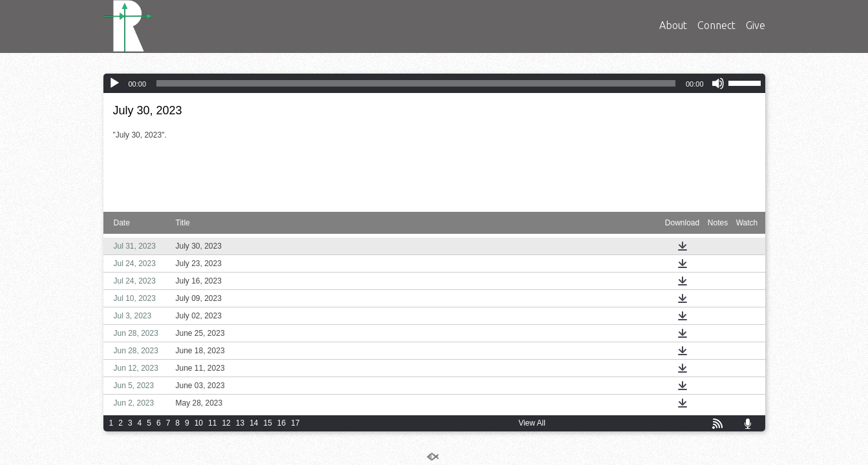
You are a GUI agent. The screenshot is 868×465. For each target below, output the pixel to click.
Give (756, 25)
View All (532, 423)
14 (254, 423)
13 (240, 423)
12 (226, 423)
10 (199, 423)
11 (212, 423)
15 (267, 423)
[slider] (416, 83)
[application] (434, 83)
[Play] (114, 83)
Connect (716, 25)
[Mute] (718, 83)
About (673, 25)
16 (281, 423)
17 (295, 423)
